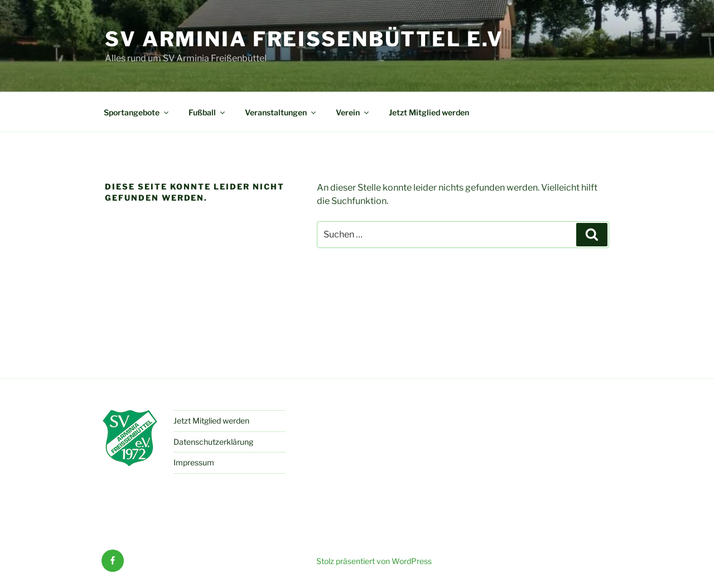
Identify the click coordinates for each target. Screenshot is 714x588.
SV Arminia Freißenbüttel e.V (304, 39)
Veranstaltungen (281, 112)
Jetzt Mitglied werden (429, 112)
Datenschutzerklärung (213, 442)
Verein (353, 112)
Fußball (208, 112)
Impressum (194, 462)
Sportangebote (137, 112)
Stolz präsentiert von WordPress (374, 561)
